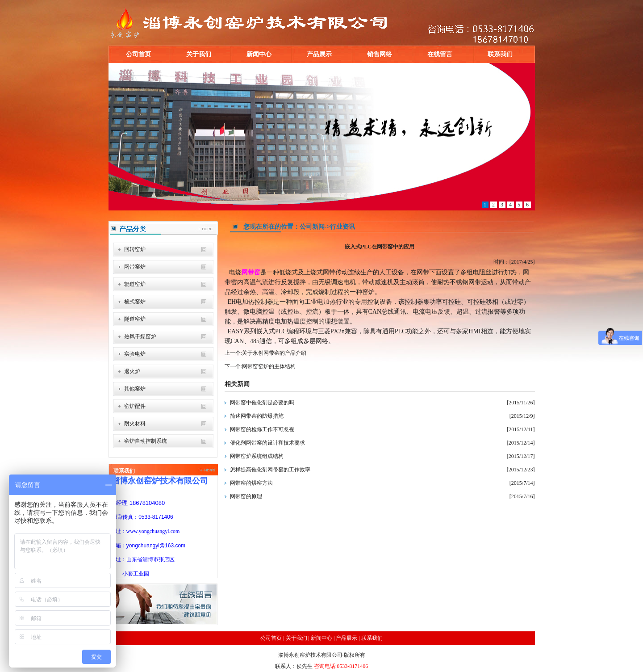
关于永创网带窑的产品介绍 (274, 353)
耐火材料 (135, 424)
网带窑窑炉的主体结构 (269, 366)
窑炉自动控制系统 (146, 441)
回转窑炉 (135, 249)
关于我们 (199, 54)
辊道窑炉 (135, 284)
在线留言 (440, 54)
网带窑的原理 (246, 496)
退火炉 (132, 371)
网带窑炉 (135, 267)
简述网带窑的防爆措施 (257, 416)
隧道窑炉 (135, 319)
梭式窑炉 (135, 302)
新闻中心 (259, 54)
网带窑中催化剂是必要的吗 (262, 403)
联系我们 (500, 54)
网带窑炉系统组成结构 (257, 456)
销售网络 (380, 54)
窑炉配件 (135, 406)
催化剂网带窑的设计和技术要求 (267, 443)
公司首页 (138, 54)
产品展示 (319, 54)
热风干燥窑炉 (140, 336)
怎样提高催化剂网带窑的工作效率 (270, 470)
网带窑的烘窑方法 (251, 483)
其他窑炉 (135, 389)
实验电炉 (135, 354)
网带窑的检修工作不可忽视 (262, 429)
